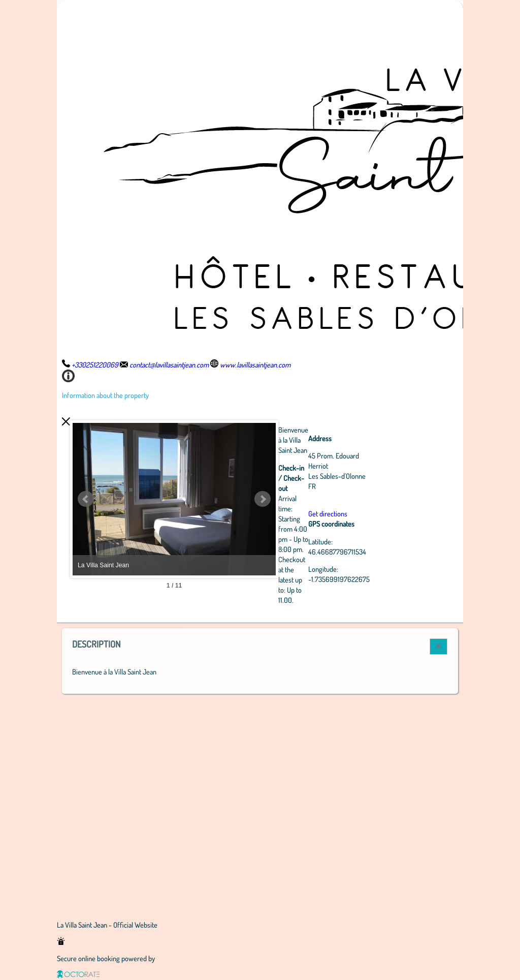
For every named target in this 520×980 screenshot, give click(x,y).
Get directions (328, 513)
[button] (438, 647)
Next (263, 499)
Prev (86, 499)
